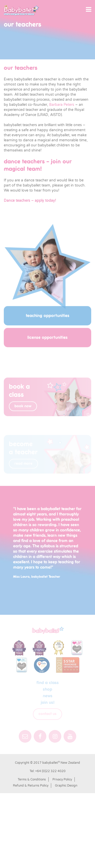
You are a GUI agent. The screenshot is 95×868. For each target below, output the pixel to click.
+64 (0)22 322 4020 (50, 771)
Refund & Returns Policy (31, 786)
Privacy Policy (62, 779)
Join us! (48, 703)
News (48, 696)
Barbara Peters (62, 105)
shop (48, 689)
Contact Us (48, 714)
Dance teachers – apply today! (30, 201)
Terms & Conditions (32, 779)
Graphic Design (66, 786)
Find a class (48, 683)
